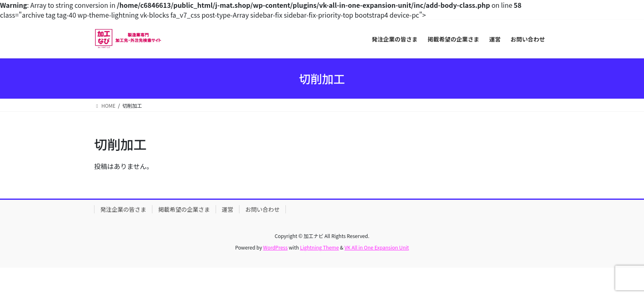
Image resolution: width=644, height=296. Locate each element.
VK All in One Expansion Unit (377, 247)
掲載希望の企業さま (184, 209)
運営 (228, 209)
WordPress (276, 247)
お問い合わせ (262, 209)
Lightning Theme (319, 247)
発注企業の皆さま (123, 209)
